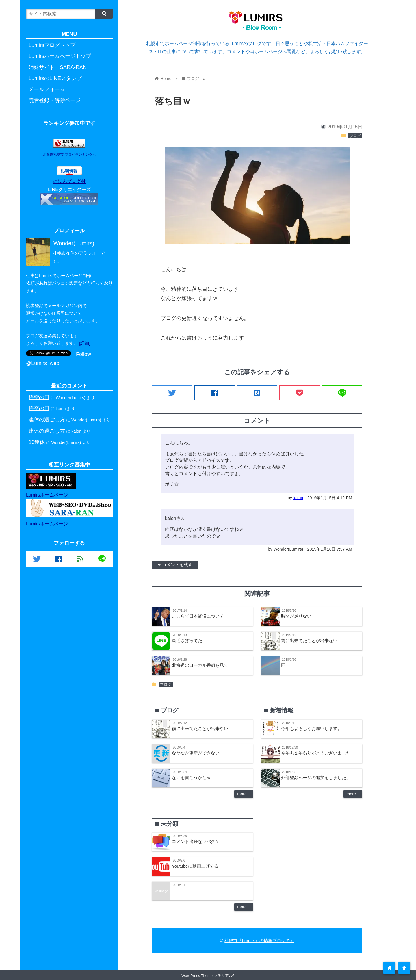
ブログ (355, 136)
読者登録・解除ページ (55, 100)
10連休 (37, 442)
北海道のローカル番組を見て (200, 665)
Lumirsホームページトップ (60, 56)
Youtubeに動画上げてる (195, 866)
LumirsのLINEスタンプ (55, 78)
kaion (298, 498)
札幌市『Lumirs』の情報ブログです (259, 941)
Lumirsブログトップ (52, 45)
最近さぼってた (187, 641)
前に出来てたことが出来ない (309, 641)
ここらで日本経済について (198, 616)
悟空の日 (39, 397)
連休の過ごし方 (47, 419)
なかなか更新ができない (196, 753)
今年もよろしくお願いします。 (311, 728)
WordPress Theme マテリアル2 (208, 976)
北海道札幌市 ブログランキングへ (69, 155)
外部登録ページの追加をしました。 (316, 778)
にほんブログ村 (69, 181)
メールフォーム (47, 89)
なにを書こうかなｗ (191, 778)
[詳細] (85, 343)
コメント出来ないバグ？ (196, 841)
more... (244, 794)
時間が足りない (296, 616)
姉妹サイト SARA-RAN (58, 67)
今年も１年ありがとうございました (316, 753)
